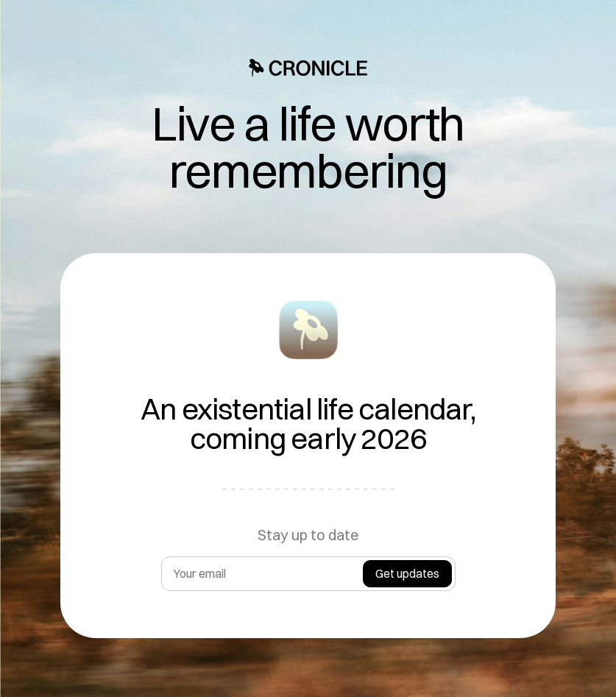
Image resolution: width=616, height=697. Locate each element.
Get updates (407, 573)
